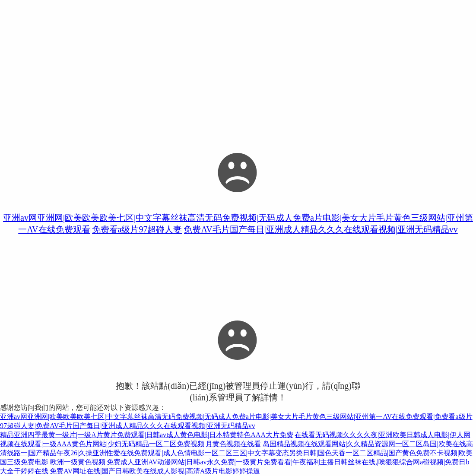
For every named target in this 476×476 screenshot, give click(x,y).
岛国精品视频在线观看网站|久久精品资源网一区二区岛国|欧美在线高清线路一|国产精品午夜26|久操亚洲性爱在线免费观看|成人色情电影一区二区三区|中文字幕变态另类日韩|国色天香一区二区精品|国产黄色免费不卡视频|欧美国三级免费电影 (236, 453)
